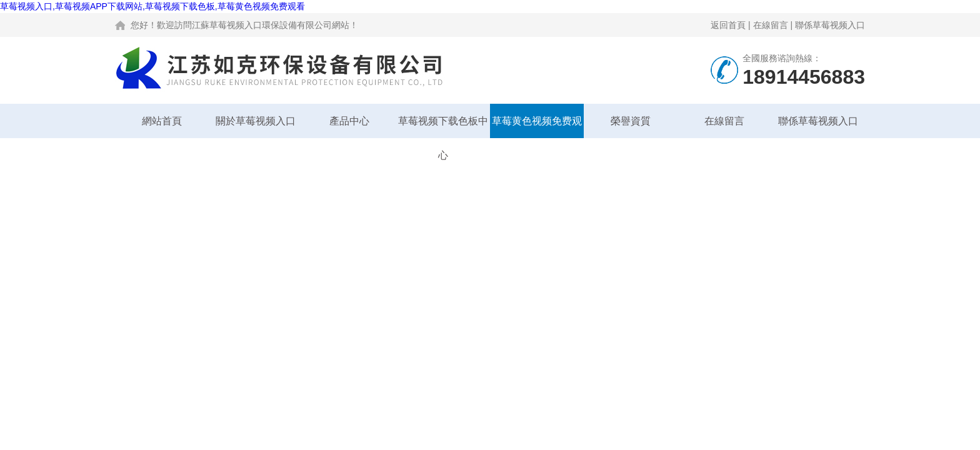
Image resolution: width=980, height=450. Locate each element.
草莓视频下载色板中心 (443, 127)
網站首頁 (162, 121)
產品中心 (349, 121)
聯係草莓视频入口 (830, 25)
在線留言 (771, 25)
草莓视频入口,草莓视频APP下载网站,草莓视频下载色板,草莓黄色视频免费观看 (152, 6)
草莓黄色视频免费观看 (537, 127)
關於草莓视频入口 (256, 121)
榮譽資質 (631, 121)
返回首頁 (728, 25)
